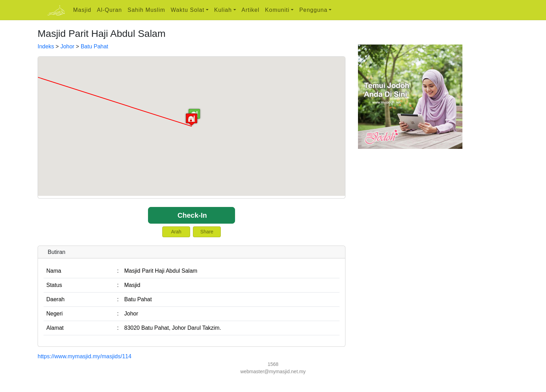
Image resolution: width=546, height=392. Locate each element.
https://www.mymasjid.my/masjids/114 (84, 356)
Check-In (192, 215)
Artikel (251, 10)
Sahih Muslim (146, 10)
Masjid (82, 10)
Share (207, 232)
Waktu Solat (188, 10)
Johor (67, 46)
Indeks (46, 46)
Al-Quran (109, 10)
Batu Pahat (95, 46)
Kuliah (223, 10)
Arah (176, 232)
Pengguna (313, 10)
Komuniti (277, 10)
